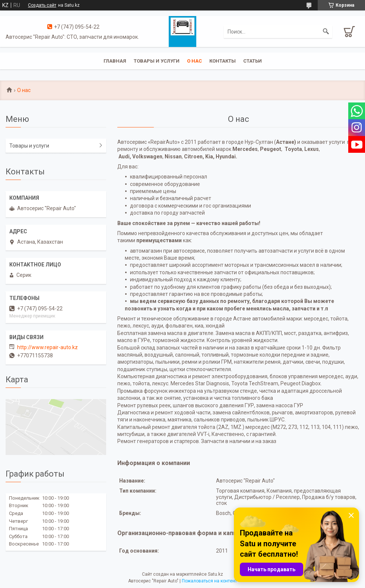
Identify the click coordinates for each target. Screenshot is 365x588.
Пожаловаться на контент (209, 581)
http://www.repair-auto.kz (47, 347)
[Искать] (326, 32)
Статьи (253, 61)
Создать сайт (42, 5)
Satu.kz (215, 574)
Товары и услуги (157, 61)
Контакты (223, 61)
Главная (115, 61)
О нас (194, 61)
